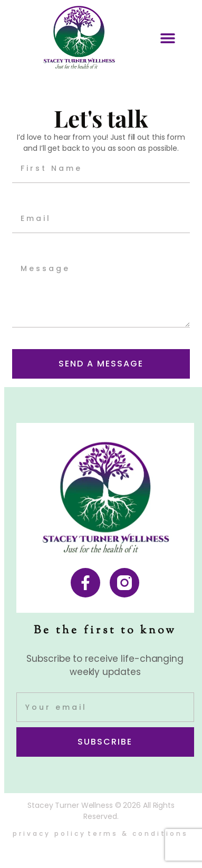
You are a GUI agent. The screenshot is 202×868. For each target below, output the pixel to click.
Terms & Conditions (138, 833)
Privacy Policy (49, 833)
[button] (167, 38)
